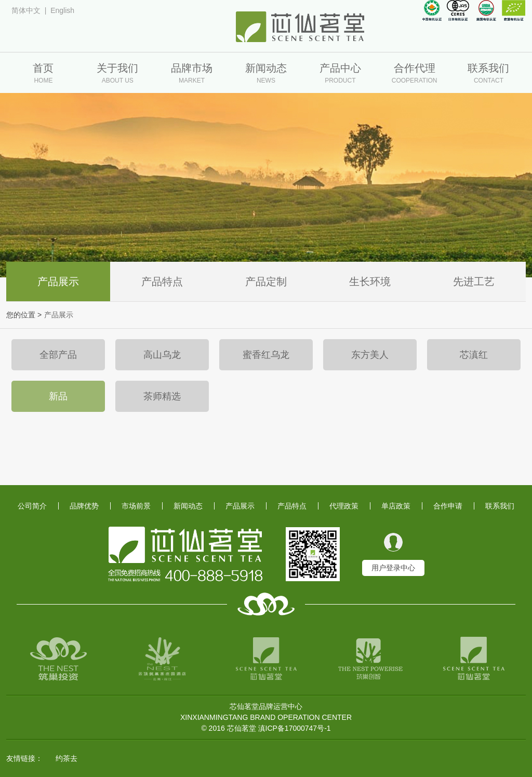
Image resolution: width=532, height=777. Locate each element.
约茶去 (66, 758)
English (62, 10)
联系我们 (500, 506)
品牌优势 (84, 506)
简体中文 (26, 10)
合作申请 (448, 506)
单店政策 (396, 506)
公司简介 (32, 506)
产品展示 (58, 282)
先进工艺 (474, 282)
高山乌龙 (162, 355)
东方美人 (370, 355)
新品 (58, 396)
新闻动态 (188, 506)
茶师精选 (162, 396)
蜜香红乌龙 (266, 355)
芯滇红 (474, 355)
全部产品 (58, 355)
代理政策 (344, 506)
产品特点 (162, 282)
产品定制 (266, 282)
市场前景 (136, 506)
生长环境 (370, 282)
